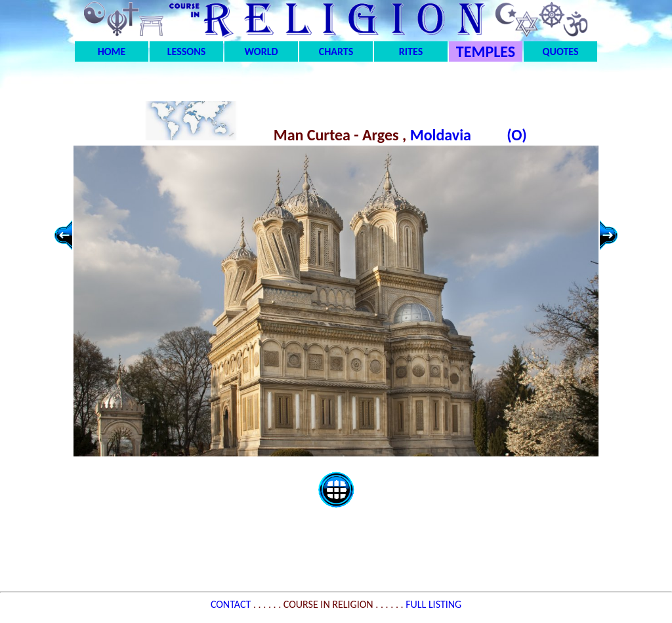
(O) (516, 135)
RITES (411, 51)
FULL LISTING (433, 604)
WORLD (262, 51)
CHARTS (336, 51)
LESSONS (186, 51)
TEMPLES (486, 51)
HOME (112, 51)
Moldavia (443, 135)
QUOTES (560, 51)
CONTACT (232, 604)
